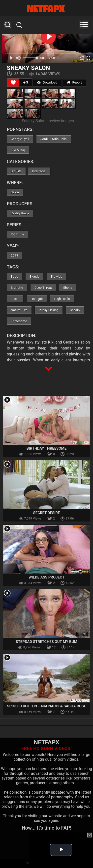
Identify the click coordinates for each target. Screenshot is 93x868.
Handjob (37, 299)
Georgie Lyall (20, 139)
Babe (15, 276)
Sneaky (75, 310)
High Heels (62, 299)
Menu (84, 25)
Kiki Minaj (18, 150)
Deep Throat (43, 288)
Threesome (19, 321)
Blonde (34, 276)
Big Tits (16, 171)
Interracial (39, 171)
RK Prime (17, 234)
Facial (15, 299)
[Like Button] (13, 83)
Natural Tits (19, 310)
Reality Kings (20, 213)
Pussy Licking (48, 310)
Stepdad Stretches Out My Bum (46, 642)
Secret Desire (47, 513)
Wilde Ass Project (46, 577)
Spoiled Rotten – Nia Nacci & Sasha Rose (46, 706)
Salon (15, 192)
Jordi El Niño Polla (54, 139)
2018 (15, 255)
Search (8, 25)
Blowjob (57, 276)
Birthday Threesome (46, 448)
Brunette (17, 288)
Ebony (68, 288)
